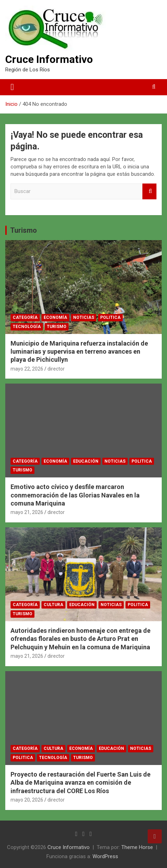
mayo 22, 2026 (27, 369)
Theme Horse (137, 847)
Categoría (25, 317)
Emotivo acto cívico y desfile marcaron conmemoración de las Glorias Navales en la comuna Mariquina (75, 495)
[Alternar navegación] (12, 87)
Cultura (53, 605)
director (56, 369)
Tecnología (27, 327)
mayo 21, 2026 (27, 512)
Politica (110, 317)
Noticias (84, 317)
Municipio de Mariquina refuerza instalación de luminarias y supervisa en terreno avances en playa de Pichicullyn (79, 352)
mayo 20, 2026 (27, 800)
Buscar (149, 191)
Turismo (24, 230)
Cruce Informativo (49, 59)
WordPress (105, 856)
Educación (86, 461)
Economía (55, 317)
